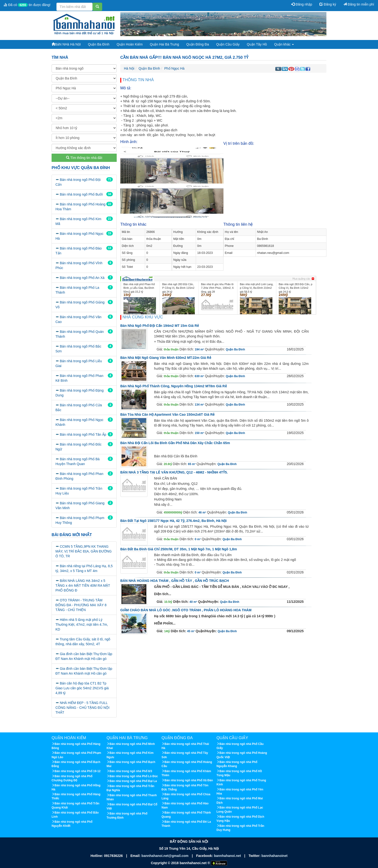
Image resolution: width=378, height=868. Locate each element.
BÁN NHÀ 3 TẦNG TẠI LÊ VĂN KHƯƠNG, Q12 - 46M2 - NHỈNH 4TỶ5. (174, 472)
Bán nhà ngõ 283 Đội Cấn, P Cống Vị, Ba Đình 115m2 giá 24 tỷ (178, 288)
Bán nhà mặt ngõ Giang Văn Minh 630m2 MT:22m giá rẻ (166, 358)
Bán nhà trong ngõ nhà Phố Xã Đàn (189, 780)
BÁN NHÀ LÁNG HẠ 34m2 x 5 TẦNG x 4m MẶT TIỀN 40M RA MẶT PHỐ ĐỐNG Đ (83, 585)
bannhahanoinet (274, 856)
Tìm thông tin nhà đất (84, 158)
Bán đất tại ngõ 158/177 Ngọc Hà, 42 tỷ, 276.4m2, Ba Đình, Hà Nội (173, 521)
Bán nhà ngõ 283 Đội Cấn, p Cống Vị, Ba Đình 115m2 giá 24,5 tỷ (296, 288)
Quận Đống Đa (198, 44)
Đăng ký (328, 4)
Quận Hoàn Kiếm (130, 44)
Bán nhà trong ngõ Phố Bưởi (81, 194)
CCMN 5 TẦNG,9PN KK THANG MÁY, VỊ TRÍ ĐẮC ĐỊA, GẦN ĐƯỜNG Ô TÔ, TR (84, 551)
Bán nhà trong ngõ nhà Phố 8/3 (131, 771)
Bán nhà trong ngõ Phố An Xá (82, 278)
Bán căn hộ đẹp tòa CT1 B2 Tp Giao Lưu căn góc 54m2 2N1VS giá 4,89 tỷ (82, 688)
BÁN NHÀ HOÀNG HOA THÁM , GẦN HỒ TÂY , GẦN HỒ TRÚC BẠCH (175, 581)
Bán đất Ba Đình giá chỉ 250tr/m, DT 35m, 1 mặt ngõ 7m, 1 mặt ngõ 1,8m (179, 549)
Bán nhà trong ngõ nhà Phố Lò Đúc (134, 776)
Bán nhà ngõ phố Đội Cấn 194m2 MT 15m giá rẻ (160, 326)
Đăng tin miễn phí (359, 4)
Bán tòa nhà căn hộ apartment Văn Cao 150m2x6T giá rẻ (167, 414)
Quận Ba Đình (99, 44)
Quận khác (284, 44)
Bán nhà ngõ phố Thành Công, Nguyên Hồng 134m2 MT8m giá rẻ (174, 386)
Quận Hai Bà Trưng (165, 44)
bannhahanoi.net (228, 856)
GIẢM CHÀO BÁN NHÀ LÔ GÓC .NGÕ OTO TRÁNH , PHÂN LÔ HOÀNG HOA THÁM (186, 610)
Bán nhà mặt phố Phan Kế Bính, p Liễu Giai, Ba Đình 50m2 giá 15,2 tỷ (139, 288)
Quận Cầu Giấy (228, 44)
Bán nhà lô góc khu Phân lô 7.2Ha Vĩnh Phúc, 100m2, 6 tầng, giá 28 (217, 288)
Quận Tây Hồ (257, 44)
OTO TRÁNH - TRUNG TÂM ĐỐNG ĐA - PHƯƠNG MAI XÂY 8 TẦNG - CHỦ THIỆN (81, 605)
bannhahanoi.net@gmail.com (165, 856)
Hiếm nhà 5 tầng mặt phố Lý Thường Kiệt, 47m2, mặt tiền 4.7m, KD (82, 625)
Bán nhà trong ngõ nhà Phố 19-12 (78, 771)
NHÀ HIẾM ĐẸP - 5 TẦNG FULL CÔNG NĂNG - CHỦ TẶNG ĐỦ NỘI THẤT (82, 708)
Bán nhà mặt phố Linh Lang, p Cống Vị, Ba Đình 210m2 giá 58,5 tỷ (257, 288)
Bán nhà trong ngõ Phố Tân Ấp (83, 434)
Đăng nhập (302, 4)
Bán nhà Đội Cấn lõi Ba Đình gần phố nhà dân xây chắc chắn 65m (175, 443)
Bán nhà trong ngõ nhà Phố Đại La (133, 781)
